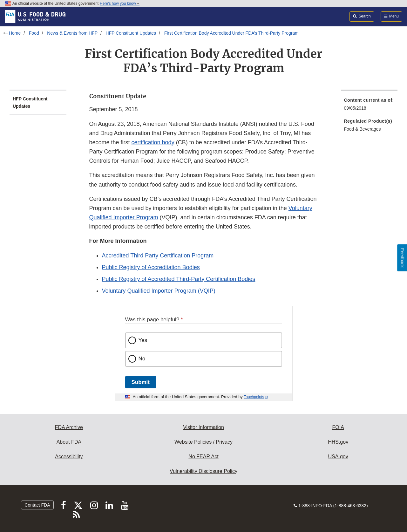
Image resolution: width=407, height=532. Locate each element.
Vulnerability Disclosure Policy (203, 471)
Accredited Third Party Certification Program (158, 256)
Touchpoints (254, 397)
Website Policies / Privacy (203, 442)
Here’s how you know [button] (120, 3)
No (142, 359)
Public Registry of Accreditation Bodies (151, 267)
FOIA (338, 427)
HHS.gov (338, 442)
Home (15, 33)
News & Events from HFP (72, 33)
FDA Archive (69, 427)
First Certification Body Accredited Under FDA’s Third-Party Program (231, 33)
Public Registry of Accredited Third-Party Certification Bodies (179, 279)
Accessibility (69, 457)
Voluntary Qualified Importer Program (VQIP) (159, 291)
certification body (153, 142)
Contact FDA (37, 505)
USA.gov (338, 457)
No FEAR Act (203, 457)
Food (34, 33)
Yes (143, 340)
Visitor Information (203, 427)
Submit (141, 382)
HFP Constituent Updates (131, 33)
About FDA (69, 442)
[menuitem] (369, 106)
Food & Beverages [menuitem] (363, 129)
